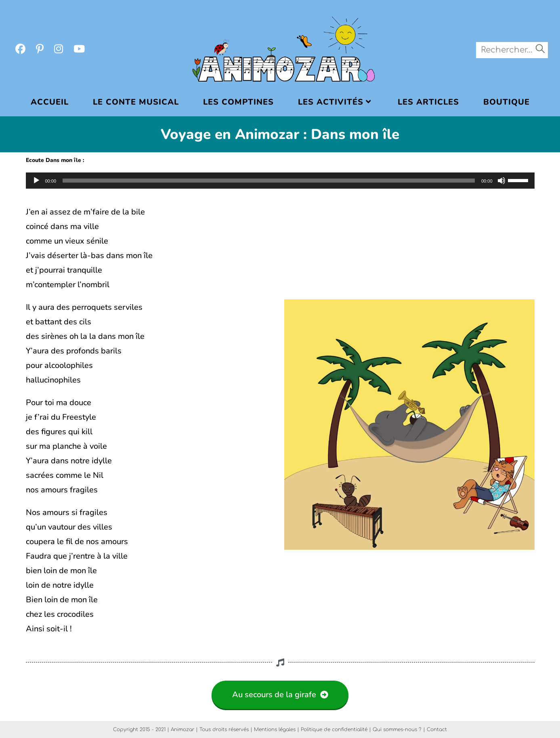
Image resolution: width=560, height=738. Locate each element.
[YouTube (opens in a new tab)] (79, 49)
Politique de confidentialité (334, 730)
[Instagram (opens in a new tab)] (59, 49)
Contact (437, 730)
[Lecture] (36, 181)
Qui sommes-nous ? (397, 730)
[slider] (269, 181)
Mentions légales (275, 730)
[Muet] (501, 181)
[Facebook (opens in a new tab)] (20, 49)
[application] (280, 181)
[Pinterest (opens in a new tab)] (40, 49)
